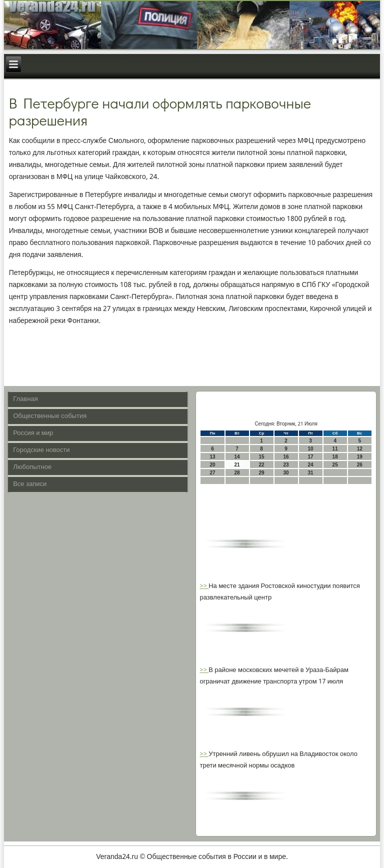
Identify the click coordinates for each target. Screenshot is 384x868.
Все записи (30, 484)
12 (360, 449)
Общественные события (50, 416)
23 (286, 465)
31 (311, 473)
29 (262, 473)
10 (311, 449)
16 (286, 457)
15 (262, 457)
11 (335, 449)
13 (212, 457)
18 (335, 457)
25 (335, 465)
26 (360, 465)
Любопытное (32, 467)
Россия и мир (33, 433)
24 (311, 465)
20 (212, 465)
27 (212, 473)
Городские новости (41, 450)
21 (237, 465)
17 (311, 457)
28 (237, 473)
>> (204, 586)
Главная (25, 399)
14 (237, 457)
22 (262, 465)
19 (360, 457)
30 (286, 473)
